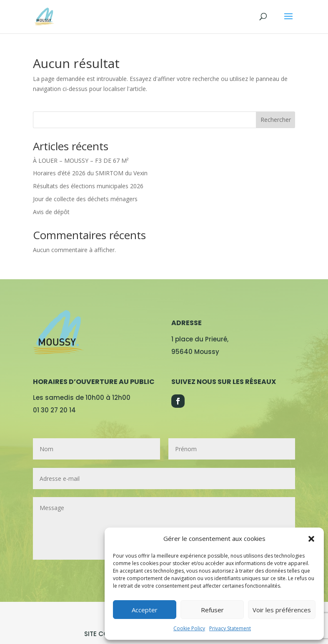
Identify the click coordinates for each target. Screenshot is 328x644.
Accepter (145, 610)
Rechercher (276, 120)
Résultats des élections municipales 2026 (88, 186)
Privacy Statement (230, 628)
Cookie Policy (189, 628)
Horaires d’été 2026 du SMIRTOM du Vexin (90, 173)
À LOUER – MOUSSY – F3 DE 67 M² (81, 160)
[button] (311, 539)
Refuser (212, 610)
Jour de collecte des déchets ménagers (85, 199)
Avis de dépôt (51, 212)
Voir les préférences (282, 610)
